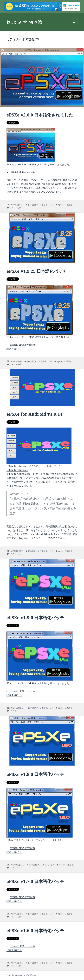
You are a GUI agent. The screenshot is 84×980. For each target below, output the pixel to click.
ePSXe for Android (17, 470)
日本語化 (68, 205)
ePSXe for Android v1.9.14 (34, 414)
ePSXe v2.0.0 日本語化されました (40, 115)
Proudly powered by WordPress (21, 975)
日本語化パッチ (46, 205)
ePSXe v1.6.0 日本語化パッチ (35, 931)
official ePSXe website (23, 172)
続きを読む (14, 349)
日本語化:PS (33, 205)
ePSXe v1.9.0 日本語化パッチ (35, 618)
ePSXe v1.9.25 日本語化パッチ (37, 271)
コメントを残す (16, 208)
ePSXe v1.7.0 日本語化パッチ (35, 881)
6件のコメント (16, 711)
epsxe (61, 205)
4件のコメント (16, 554)
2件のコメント (16, 868)
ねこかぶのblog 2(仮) (24, 22)
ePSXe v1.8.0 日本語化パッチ (35, 774)
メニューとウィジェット (74, 25)
